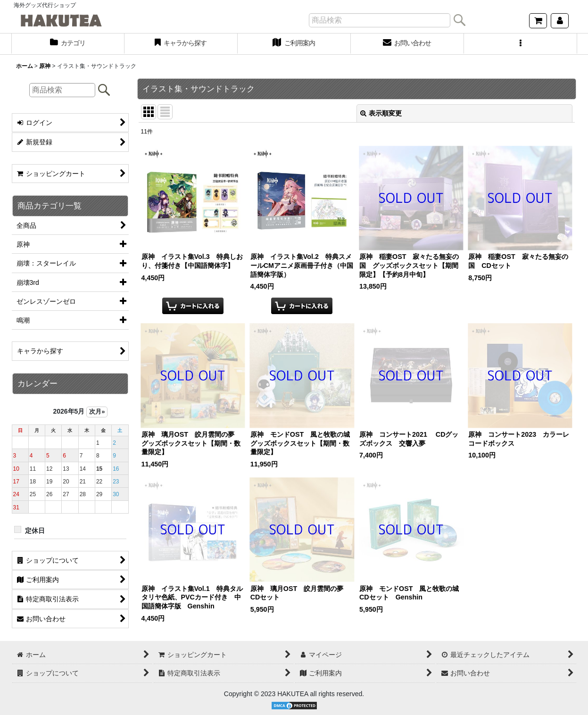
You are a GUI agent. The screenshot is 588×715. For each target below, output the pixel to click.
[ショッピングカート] (538, 21)
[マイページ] (560, 21)
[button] (521, 44)
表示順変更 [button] (381, 113)
